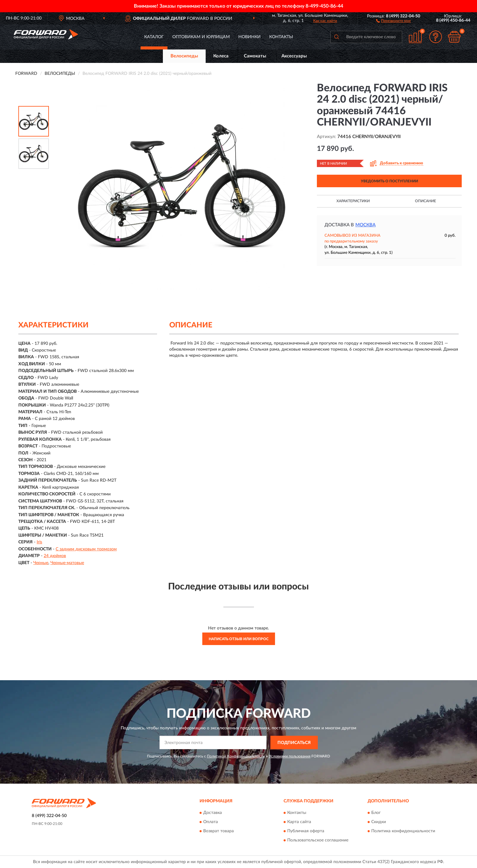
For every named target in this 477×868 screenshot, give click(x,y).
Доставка (213, 813)
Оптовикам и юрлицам (201, 37)
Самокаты (255, 56)
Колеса (221, 56)
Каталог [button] (154, 37)
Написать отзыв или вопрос (239, 639)
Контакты (281, 37)
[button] (393, 20)
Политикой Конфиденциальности (236, 756)
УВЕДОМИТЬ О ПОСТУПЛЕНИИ (389, 181)
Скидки (379, 822)
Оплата (211, 822)
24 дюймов (55, 556)
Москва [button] (365, 225)
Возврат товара (218, 831)
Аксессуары (294, 56)
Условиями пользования (290, 756)
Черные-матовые (67, 563)
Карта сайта (299, 822)
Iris (39, 542)
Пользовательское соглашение (318, 840)
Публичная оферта (306, 831)
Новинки (250, 37)
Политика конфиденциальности (403, 831)
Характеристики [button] (353, 201)
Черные (41, 563)
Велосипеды (184, 56)
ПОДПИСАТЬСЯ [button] (294, 743)
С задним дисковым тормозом (86, 549)
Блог (376, 813)
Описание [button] (426, 201)
